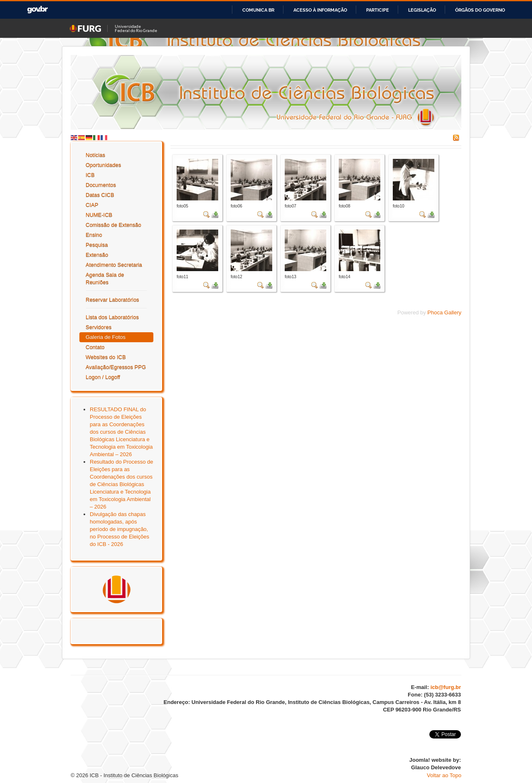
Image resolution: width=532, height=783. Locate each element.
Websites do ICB (106, 357)
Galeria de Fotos (106, 337)
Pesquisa (97, 245)
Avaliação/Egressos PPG (116, 367)
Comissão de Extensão (113, 225)
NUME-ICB (99, 215)
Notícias (95, 155)
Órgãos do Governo (480, 10)
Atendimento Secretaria (114, 265)
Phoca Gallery (444, 312)
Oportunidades (103, 165)
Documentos (101, 185)
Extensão (97, 255)
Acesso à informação (320, 10)
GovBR (37, 10)
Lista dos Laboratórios (112, 317)
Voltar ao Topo (444, 775)
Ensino (94, 235)
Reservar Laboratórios (112, 300)
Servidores (99, 327)
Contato (95, 347)
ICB (90, 175)
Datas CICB (100, 195)
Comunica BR (258, 10)
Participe (378, 10)
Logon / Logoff (103, 377)
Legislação (422, 10)
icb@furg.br (446, 687)
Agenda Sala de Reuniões (105, 278)
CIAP (92, 205)
